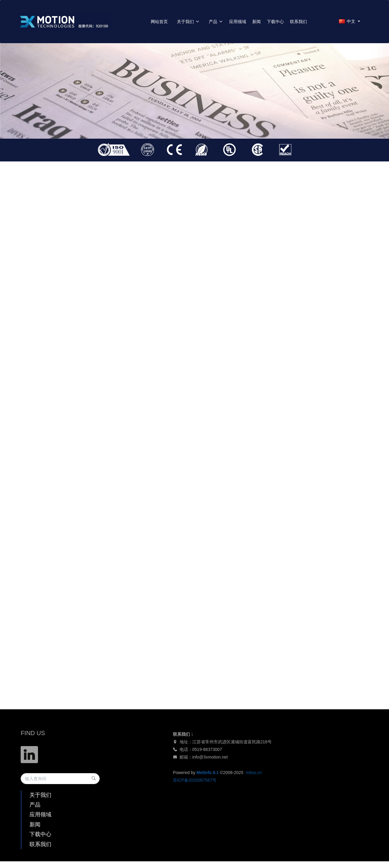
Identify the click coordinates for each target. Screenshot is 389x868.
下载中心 (275, 22)
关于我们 (188, 22)
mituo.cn (254, 773)
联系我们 (298, 22)
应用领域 (238, 22)
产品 (216, 22)
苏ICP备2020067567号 (195, 780)
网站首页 (159, 22)
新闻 (256, 22)
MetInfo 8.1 (208, 773)
